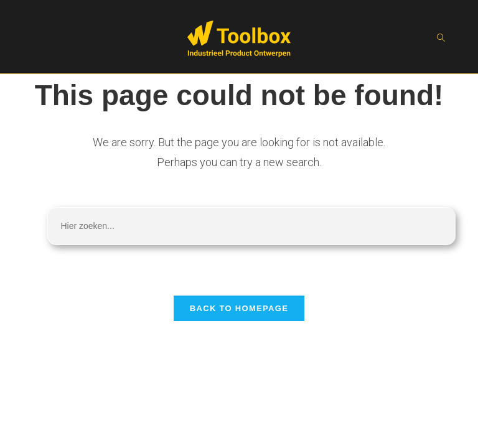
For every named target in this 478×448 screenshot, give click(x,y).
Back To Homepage (239, 308)
